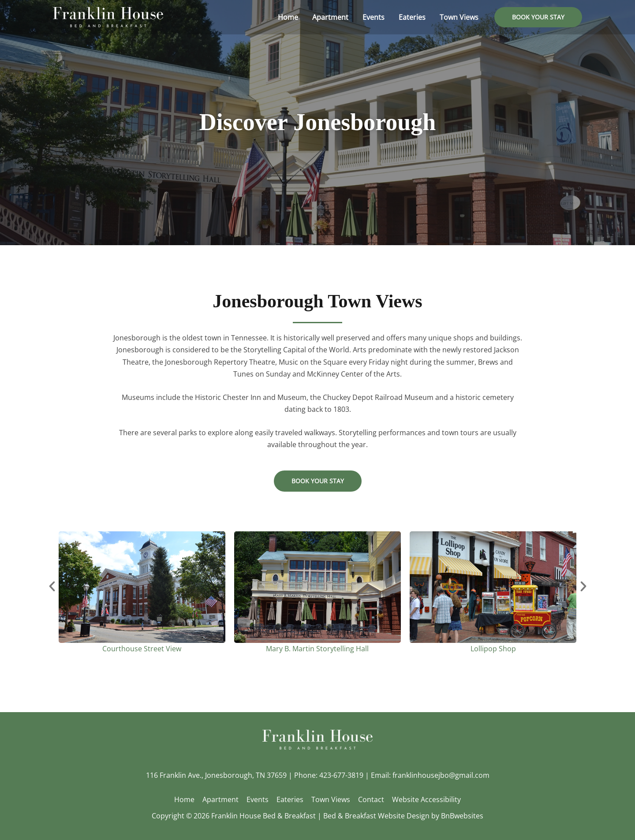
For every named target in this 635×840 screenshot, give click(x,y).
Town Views (330, 799)
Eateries (290, 799)
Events (258, 799)
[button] (538, 17)
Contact (369, 799)
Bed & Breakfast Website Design (376, 816)
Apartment (222, 799)
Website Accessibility (424, 799)
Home (187, 799)
